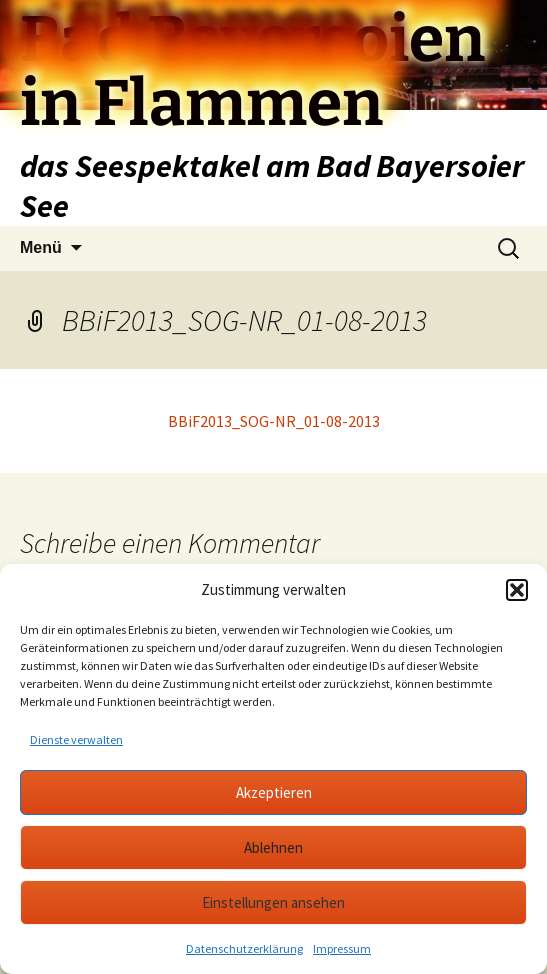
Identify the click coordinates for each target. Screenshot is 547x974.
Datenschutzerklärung (244, 948)
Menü (41, 247)
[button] (517, 590)
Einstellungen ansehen (273, 902)
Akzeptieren (274, 792)
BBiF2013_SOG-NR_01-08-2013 (274, 421)
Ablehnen (273, 847)
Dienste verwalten (76, 739)
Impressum (342, 948)
